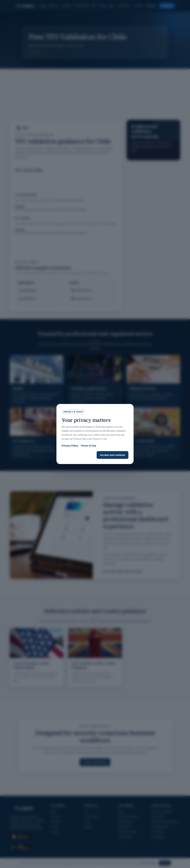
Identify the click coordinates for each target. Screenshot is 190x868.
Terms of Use (88, 446)
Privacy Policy (70, 446)
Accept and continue (113, 455)
